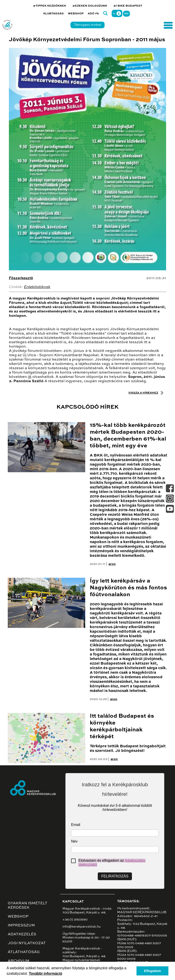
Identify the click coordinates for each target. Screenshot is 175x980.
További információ (46, 974)
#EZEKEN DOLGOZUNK (90, 6)
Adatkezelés (22, 934)
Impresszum (21, 926)
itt (30, 377)
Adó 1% (93, 14)
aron (112, 564)
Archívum (19, 961)
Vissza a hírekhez (143, 393)
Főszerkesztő (21, 278)
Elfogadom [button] (152, 971)
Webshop (76, 14)
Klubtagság (54, 14)
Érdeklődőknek (37, 287)
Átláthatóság (24, 952)
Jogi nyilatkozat (27, 943)
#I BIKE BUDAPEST (128, 6)
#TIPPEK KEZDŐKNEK (50, 6)
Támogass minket (87, 25)
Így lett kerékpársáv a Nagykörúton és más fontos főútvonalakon (128, 588)
